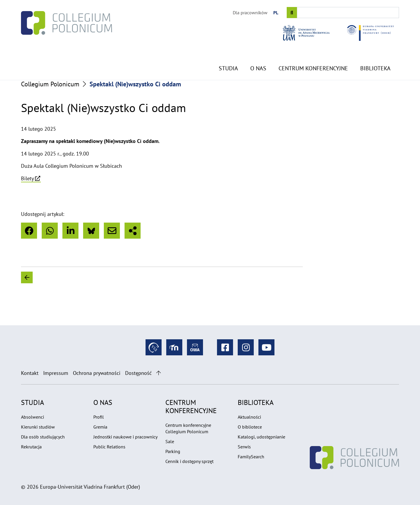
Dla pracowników (250, 13)
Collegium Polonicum (50, 84)
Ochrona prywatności (97, 373)
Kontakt (30, 373)
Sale (170, 441)
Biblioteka (375, 54)
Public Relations (109, 447)
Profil (99, 417)
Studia (228, 54)
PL (276, 13)
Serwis (244, 447)
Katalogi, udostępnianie (261, 437)
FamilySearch (251, 457)
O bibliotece (250, 427)
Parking (173, 451)
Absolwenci (33, 417)
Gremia (100, 427)
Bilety (27, 178)
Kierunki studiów (38, 427)
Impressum (56, 373)
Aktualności (249, 417)
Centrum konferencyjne (313, 54)
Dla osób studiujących (43, 437)
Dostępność (138, 373)
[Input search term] (348, 13)
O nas (258, 54)
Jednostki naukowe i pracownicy (125, 437)
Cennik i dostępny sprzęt (189, 461)
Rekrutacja (31, 447)
